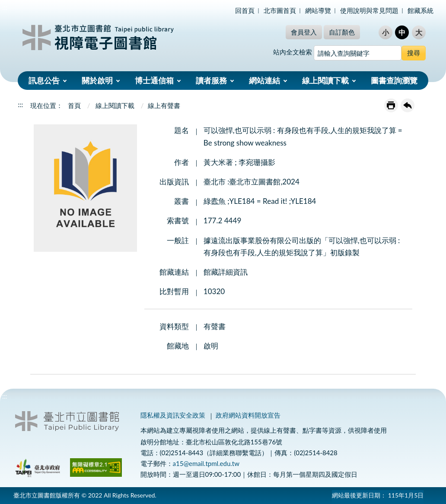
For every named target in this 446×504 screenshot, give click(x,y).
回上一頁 (408, 105)
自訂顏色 (342, 32)
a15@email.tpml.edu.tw (206, 463)
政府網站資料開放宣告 (248, 415)
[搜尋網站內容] (358, 53)
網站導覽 (318, 10)
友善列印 (391, 105)
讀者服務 (211, 80)
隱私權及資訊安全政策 (173, 415)
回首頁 (245, 10)
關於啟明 (97, 80)
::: (5, 7)
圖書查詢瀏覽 (394, 80)
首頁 (74, 105)
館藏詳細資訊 (226, 272)
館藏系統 (421, 10)
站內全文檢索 (293, 52)
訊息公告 (44, 80)
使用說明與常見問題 (369, 10)
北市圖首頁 (280, 10)
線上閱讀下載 (325, 80)
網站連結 (264, 80)
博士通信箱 (154, 80)
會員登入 (304, 32)
